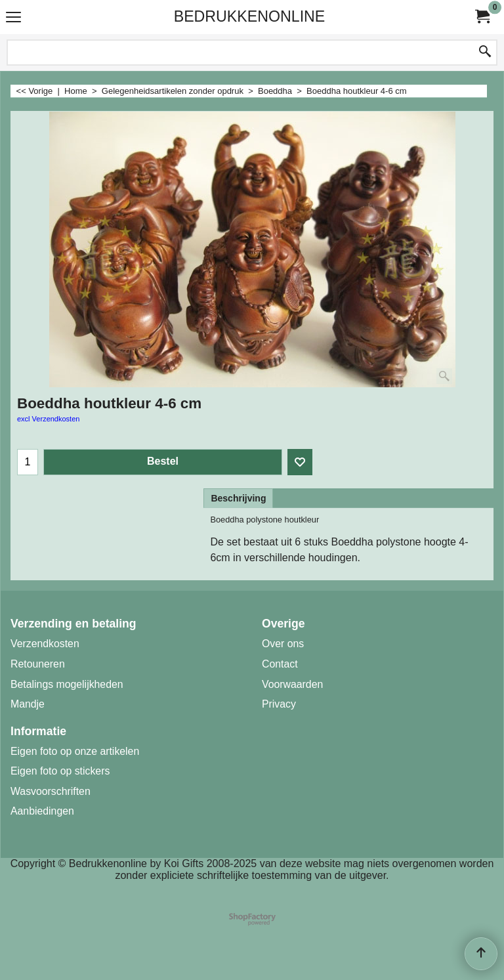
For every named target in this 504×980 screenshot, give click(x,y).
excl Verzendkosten (48, 419)
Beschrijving (238, 498)
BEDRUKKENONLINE (250, 16)
